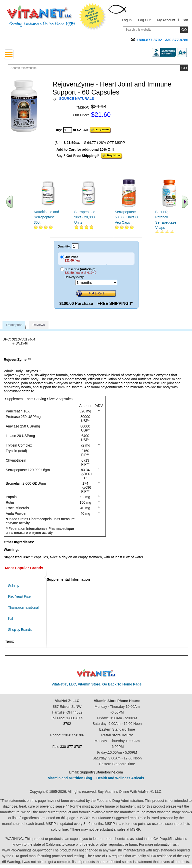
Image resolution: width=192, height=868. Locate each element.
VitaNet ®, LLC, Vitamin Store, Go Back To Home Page (96, 684)
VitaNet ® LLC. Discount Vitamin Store (96, 673)
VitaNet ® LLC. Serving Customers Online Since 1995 (41, 16)
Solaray (13, 586)
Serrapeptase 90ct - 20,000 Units (85, 217)
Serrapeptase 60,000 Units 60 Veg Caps (127, 217)
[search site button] (184, 68)
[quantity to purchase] (68, 130)
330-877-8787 (71, 747)
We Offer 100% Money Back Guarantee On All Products (93, 17)
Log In (127, 20)
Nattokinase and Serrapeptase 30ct (46, 217)
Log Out (144, 20)
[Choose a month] (96, 282)
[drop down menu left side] (9, 54)
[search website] (98, 68)
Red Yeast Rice (19, 596)
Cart (185, 20)
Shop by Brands (21, 629)
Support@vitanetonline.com (101, 772)
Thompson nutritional (23, 607)
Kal (10, 618)
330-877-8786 (73, 735)
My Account (166, 20)
